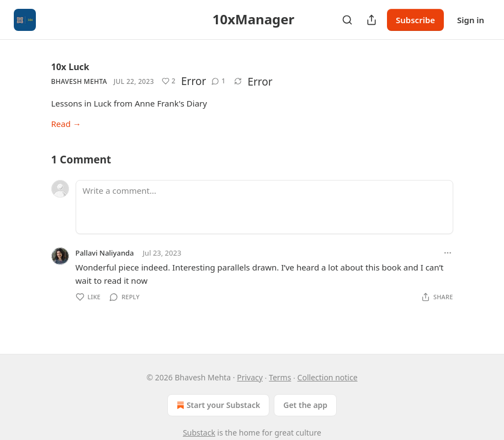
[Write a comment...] (264, 207)
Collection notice (328, 377)
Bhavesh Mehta (79, 81)
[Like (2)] (169, 81)
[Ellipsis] (448, 253)
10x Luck (70, 67)
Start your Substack (217, 405)
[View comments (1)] (218, 81)
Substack (199, 433)
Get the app (305, 405)
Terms (280, 377)
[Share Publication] (372, 20)
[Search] (347, 20)
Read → (66, 124)
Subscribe (415, 20)
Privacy (250, 377)
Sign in (471, 20)
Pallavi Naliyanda (105, 253)
